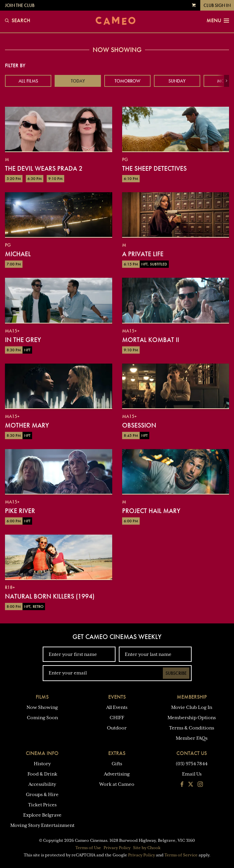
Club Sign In (217, 5)
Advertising (117, 774)
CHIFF (117, 718)
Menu (218, 21)
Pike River (20, 511)
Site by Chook (147, 848)
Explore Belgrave (42, 815)
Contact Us (192, 753)
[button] (227, 81)
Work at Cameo (117, 784)
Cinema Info (42, 753)
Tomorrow (127, 81)
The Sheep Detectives (154, 168)
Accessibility (42, 784)
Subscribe (176, 673)
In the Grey (23, 340)
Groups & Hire (42, 794)
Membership (192, 697)
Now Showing (42, 707)
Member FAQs (192, 738)
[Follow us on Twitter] (191, 785)
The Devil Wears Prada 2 (44, 168)
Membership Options (192, 718)
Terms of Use (88, 848)
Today (78, 81)
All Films (28, 81)
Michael (18, 254)
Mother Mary (27, 425)
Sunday (177, 81)
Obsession (139, 425)
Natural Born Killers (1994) (50, 596)
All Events (117, 707)
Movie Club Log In (192, 707)
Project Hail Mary (151, 511)
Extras (117, 753)
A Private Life (143, 254)
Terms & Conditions (192, 728)
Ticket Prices (42, 805)
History (42, 764)
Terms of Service (181, 855)
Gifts (117, 764)
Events (117, 697)
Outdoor (117, 728)
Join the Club (20, 5)
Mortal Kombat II (151, 340)
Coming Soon (42, 718)
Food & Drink (42, 774)
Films (42, 697)
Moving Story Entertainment (42, 825)
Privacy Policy (117, 848)
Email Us (192, 774)
